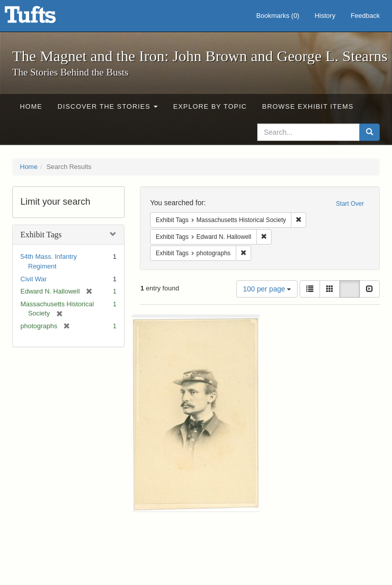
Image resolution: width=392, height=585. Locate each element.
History (325, 16)
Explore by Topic (210, 106)
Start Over (350, 204)
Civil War (34, 279)
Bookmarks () (278, 16)
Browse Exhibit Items (308, 106)
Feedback (365, 16)
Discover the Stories (108, 106)
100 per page (267, 289)
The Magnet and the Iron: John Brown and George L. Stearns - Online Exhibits (43, 18)
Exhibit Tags (41, 235)
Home (31, 106)
